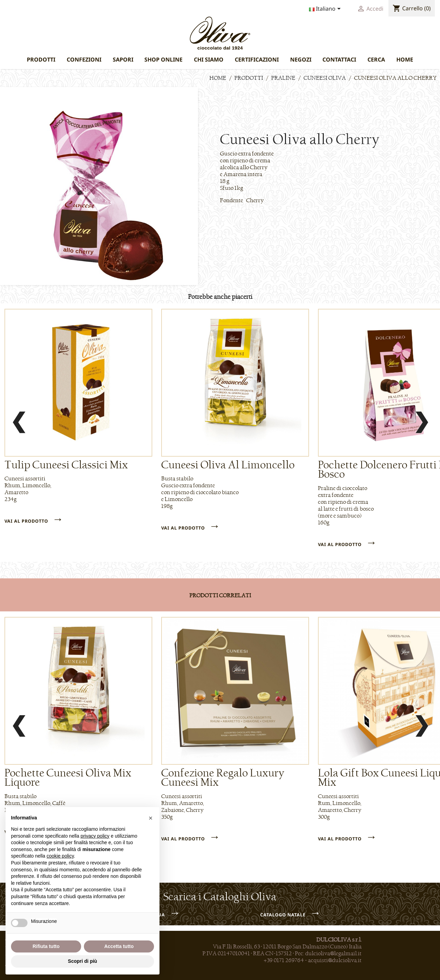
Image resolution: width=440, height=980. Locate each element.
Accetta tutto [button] (119, 946)
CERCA (376, 59)
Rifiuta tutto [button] (46, 946)
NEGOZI (301, 59)
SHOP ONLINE (163, 59)
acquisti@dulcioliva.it (335, 960)
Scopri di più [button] (83, 961)
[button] (151, 818)
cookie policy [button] (60, 856)
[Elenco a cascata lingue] (326, 9)
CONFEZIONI (84, 59)
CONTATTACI (339, 59)
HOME (405, 59)
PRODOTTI (41, 59)
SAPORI (123, 59)
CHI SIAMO (209, 59)
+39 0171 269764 (284, 960)
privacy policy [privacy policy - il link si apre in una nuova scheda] (95, 836)
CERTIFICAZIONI (257, 59)
